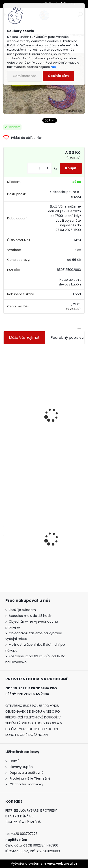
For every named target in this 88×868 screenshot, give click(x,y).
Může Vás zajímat (24, 338)
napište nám (16, 840)
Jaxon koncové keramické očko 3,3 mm (41, 379)
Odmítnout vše (25, 76)
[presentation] (5, 404)
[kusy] (40, 168)
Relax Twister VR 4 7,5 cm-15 (31, 546)
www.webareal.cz (62, 864)
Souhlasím (58, 76)
